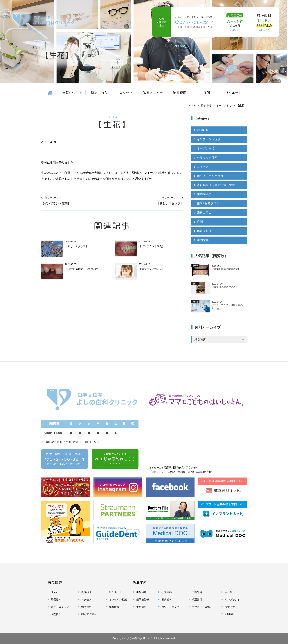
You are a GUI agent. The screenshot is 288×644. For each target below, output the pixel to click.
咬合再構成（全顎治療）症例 (216, 185)
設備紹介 (86, 592)
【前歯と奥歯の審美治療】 (226, 269)
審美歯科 (167, 600)
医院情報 (56, 614)
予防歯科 (141, 607)
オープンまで (224, 105)
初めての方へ (89, 614)
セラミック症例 (207, 158)
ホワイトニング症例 (210, 176)
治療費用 (180, 93)
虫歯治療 (141, 592)
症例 (200, 222)
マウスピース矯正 (202, 607)
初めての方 (99, 93)
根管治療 (230, 607)
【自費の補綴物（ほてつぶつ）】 (84, 269)
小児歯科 (167, 592)
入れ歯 (228, 592)
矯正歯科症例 (206, 231)
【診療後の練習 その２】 (225, 287)
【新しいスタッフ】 (77, 246)
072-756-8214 (197, 22)
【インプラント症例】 (152, 246)
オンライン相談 (118, 600)
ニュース (203, 167)
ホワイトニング (170, 607)
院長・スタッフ (60, 607)
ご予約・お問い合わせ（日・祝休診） (65, 460)
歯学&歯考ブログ (208, 204)
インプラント (232, 600)
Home (192, 105)
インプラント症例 (209, 139)
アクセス (86, 600)
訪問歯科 (203, 240)
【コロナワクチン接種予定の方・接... (227, 307)
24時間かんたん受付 (115, 460)
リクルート (233, 93)
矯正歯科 (197, 600)
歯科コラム (204, 213)
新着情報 (206, 105)
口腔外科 (197, 592)
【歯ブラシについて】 (152, 269)
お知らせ (203, 130)
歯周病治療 (204, 194)
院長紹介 (56, 600)
